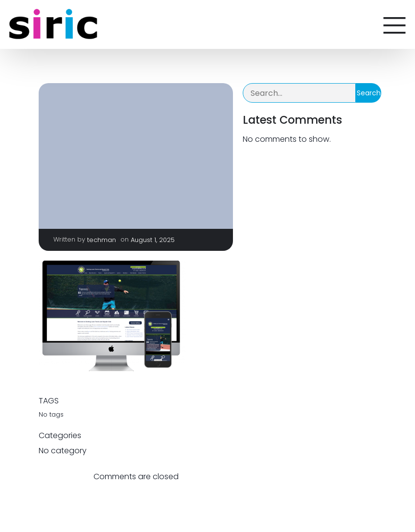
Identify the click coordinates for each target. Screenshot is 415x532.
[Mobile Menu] (394, 24)
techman (102, 240)
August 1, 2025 (153, 240)
